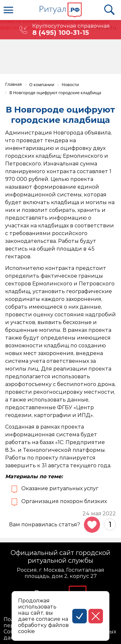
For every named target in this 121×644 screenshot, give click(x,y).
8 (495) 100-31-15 (61, 33)
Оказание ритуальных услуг (60, 488)
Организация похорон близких (64, 501)
